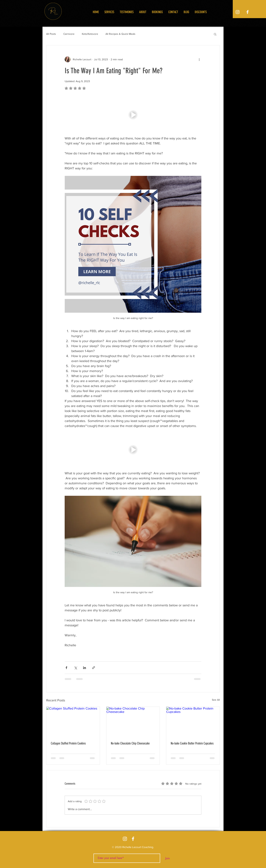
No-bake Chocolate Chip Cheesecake (130, 743)
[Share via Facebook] (66, 668)
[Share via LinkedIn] (85, 668)
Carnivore (69, 34)
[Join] (168, 858)
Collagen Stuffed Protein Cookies (68, 743)
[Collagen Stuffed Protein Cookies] (73, 722)
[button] (215, 34)
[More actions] (199, 59)
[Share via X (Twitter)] (75, 668)
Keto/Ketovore (90, 34)
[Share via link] (94, 668)
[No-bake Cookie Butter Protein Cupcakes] (193, 722)
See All (216, 700)
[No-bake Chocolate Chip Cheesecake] (133, 722)
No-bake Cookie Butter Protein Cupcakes (192, 743)
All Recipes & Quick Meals (120, 34)
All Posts (51, 34)
